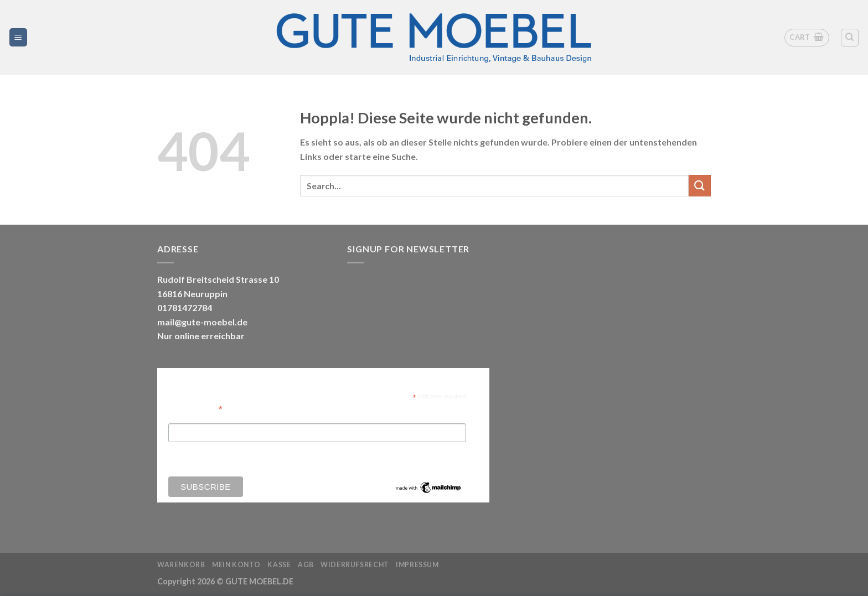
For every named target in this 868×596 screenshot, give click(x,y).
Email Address (195, 408)
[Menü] (19, 37)
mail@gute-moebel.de (202, 322)
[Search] (850, 38)
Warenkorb (181, 565)
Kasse (279, 565)
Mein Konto (236, 565)
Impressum (417, 565)
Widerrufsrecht (355, 565)
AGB (306, 565)
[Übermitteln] (700, 186)
